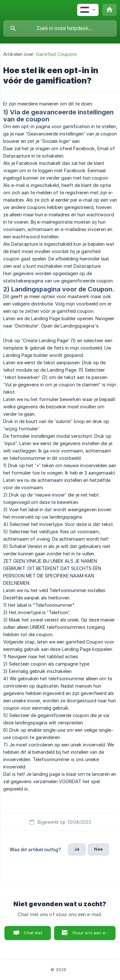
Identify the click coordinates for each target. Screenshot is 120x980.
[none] (88, 10)
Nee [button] (98, 849)
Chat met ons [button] (33, 935)
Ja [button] (77, 849)
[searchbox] (60, 28)
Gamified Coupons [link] (56, 54)
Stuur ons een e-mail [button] (90, 935)
